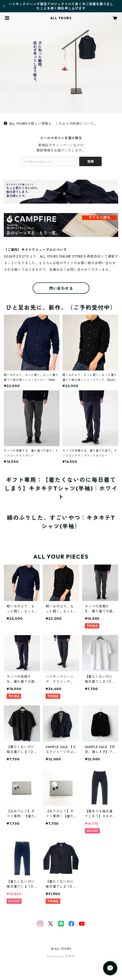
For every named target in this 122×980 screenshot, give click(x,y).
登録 (91, 161)
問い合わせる (61, 288)
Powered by (61, 956)
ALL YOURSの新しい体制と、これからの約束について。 (51, 124)
